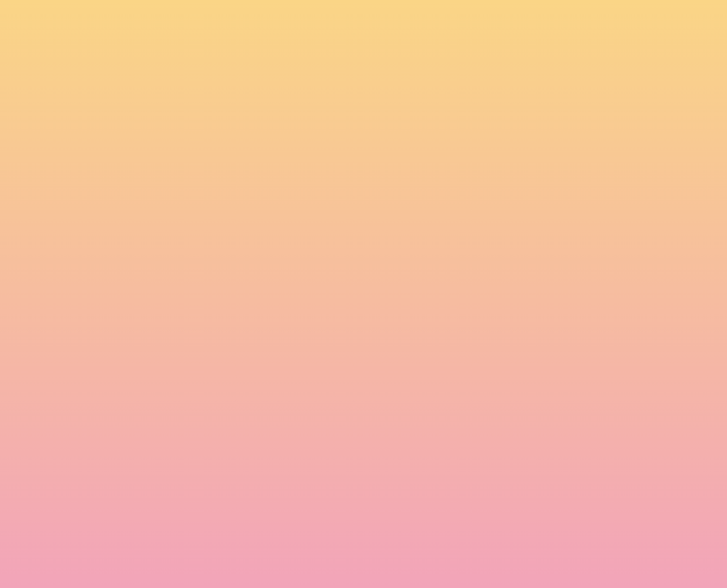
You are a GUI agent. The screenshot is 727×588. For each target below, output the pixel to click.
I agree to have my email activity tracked (234, 540)
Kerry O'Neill (139, 340)
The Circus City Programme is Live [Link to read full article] (155, 311)
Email (377, 488)
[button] (593, 16)
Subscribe (186, 563)
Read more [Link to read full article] (159, 406)
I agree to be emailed (206, 528)
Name (174, 488)
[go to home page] (134, 54)
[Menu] (651, 16)
